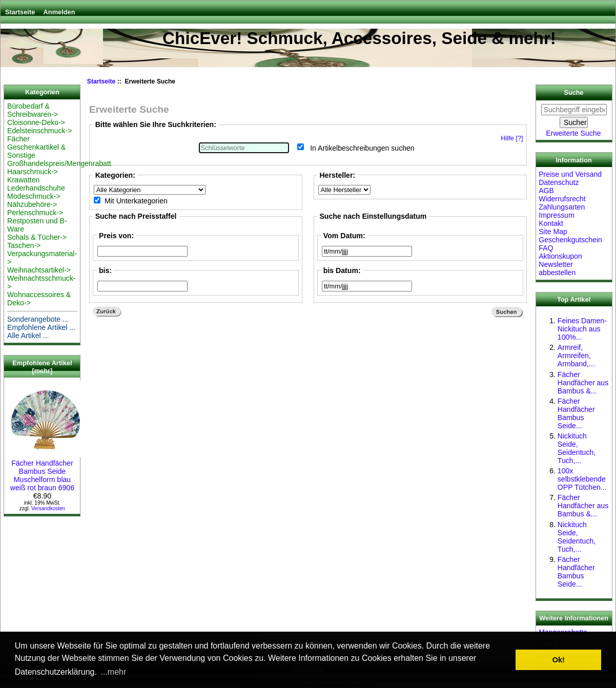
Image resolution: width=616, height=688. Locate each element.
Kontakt (551, 223)
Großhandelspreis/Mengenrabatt (59, 163)
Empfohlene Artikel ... (41, 327)
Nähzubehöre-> (32, 204)
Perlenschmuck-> (35, 213)
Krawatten (23, 180)
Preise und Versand (570, 174)
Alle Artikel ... (28, 336)
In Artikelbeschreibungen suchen (362, 148)
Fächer (18, 139)
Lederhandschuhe (36, 188)
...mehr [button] (114, 672)
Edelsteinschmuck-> (39, 131)
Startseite (20, 12)
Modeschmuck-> (34, 196)
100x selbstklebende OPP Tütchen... (582, 479)
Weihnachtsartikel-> (39, 270)
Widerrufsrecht (562, 199)
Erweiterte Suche (573, 133)
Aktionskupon (560, 256)
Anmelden (59, 12)
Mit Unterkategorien (136, 201)
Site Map (553, 232)
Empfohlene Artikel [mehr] (42, 367)
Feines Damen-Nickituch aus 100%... (582, 329)
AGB (546, 191)
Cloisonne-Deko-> (36, 122)
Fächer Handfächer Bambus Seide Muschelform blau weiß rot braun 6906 (46, 471)
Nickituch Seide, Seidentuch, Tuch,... (577, 448)
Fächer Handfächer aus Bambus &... (583, 383)
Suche (574, 93)
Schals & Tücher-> (37, 237)
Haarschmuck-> (33, 172)
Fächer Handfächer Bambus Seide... (576, 413)
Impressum (557, 215)
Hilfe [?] (512, 138)
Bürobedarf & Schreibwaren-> (33, 110)
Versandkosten (48, 508)
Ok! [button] (559, 660)
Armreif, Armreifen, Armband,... (576, 356)
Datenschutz (559, 182)
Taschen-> (24, 245)
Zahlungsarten (562, 207)
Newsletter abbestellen (557, 268)
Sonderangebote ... (38, 319)
